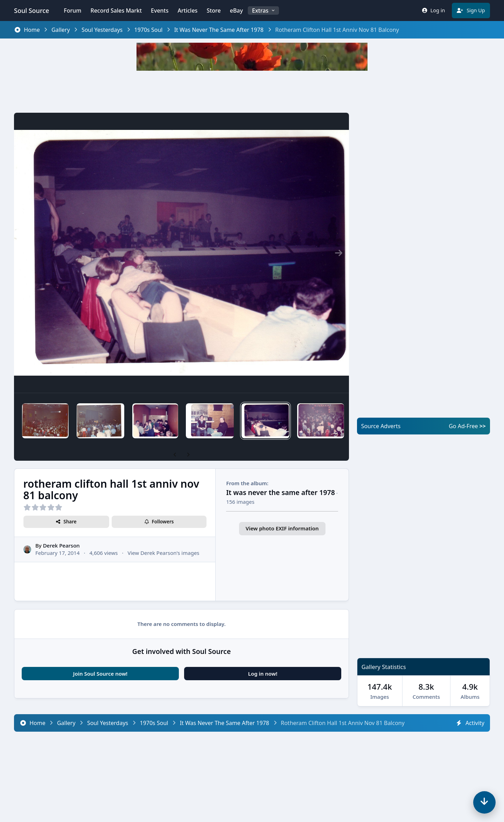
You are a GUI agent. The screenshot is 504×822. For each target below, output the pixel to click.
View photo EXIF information (282, 528)
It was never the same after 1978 (281, 492)
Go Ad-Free (467, 426)
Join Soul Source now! (100, 674)
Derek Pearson (61, 546)
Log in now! (263, 674)
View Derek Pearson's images (163, 553)
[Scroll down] (484, 802)
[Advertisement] (252, 92)
